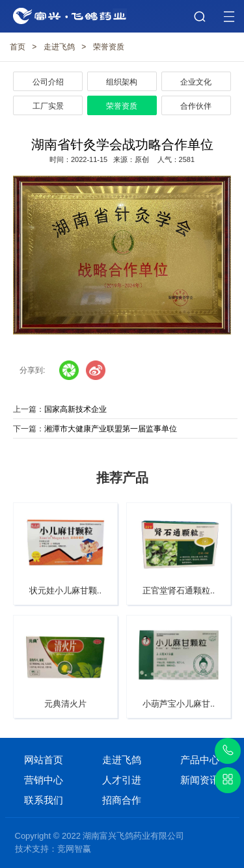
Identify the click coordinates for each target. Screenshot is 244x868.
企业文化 (196, 82)
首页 (18, 47)
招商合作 (122, 800)
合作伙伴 (196, 106)
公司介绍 (48, 82)
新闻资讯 (200, 780)
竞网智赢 (74, 849)
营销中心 (44, 780)
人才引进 (122, 780)
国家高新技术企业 (75, 409)
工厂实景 (48, 106)
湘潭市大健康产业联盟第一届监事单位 (111, 429)
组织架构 (122, 82)
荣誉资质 (109, 47)
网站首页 (44, 760)
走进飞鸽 (59, 47)
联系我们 (44, 800)
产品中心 (200, 760)
